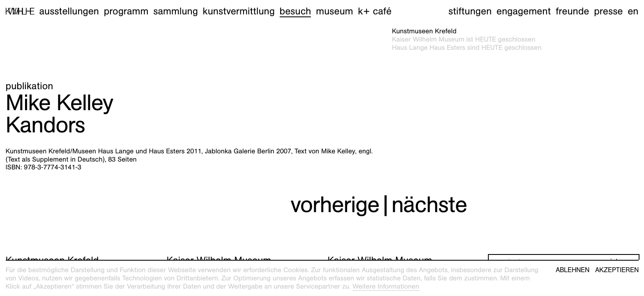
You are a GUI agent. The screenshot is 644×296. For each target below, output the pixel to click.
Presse (608, 11)
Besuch (296, 11)
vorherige (335, 205)
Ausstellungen (69, 11)
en (633, 11)
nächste (429, 205)
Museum (335, 11)
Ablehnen (573, 270)
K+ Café (375, 11)
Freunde (573, 11)
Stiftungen (470, 11)
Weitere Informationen (386, 286)
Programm (126, 11)
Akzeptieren (617, 270)
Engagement (524, 11)
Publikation (30, 86)
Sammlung (176, 11)
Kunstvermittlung (239, 11)
